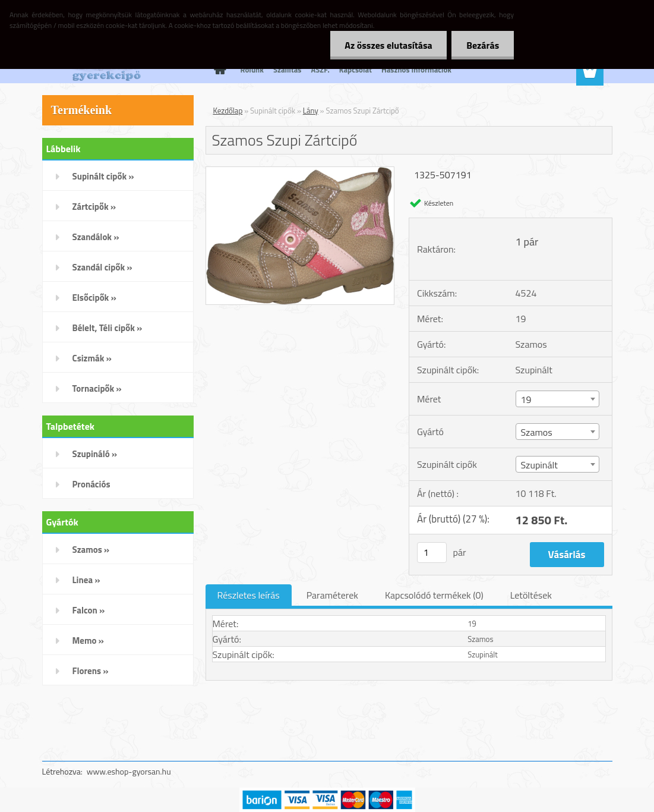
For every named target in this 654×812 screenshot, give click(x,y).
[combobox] (558, 399)
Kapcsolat (356, 70)
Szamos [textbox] (537, 432)
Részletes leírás (249, 595)
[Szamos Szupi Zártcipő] (300, 172)
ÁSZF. (320, 70)
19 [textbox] (526, 399)
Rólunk (252, 70)
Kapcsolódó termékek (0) (434, 595)
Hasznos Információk (416, 70)
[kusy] (432, 553)
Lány (311, 111)
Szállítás (287, 70)
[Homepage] (218, 70)
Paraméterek (332, 595)
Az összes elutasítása (388, 45)
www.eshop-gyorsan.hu (129, 771)
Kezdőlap (228, 111)
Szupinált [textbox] (539, 465)
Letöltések (531, 595)
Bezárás (483, 45)
